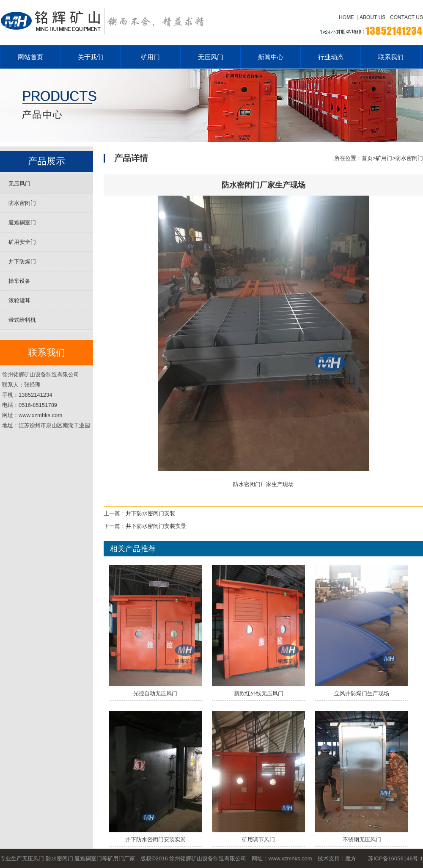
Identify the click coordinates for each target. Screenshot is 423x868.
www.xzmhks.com (290, 858)
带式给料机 (22, 320)
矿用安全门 (22, 242)
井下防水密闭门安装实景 (156, 526)
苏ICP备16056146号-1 (396, 858)
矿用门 (150, 57)
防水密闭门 (22, 203)
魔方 (351, 858)
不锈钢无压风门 (362, 839)
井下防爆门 (22, 261)
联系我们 (391, 57)
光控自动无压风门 (155, 693)
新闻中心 (271, 57)
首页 (367, 158)
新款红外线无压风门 (259, 693)
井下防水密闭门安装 (150, 513)
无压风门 (211, 57)
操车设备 (19, 281)
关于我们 (91, 57)
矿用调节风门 (258, 839)
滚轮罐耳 (19, 300)
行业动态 (331, 57)
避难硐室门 (22, 223)
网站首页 (30, 57)
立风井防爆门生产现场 (362, 693)
